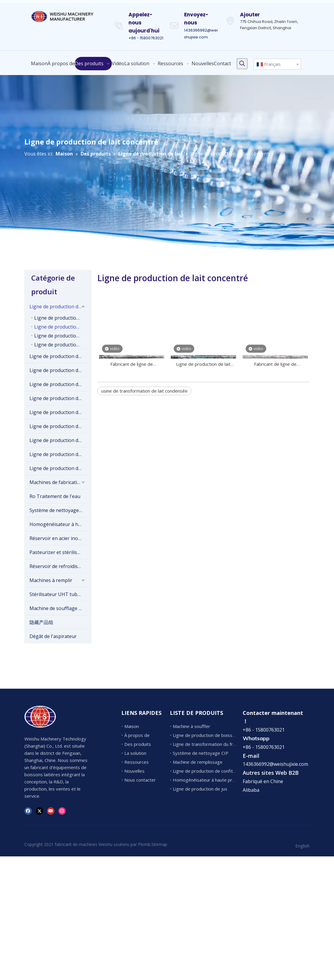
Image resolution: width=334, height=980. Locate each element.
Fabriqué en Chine (263, 781)
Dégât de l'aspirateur (53, 636)
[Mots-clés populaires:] (242, 64)
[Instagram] (62, 811)
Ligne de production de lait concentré (63, 327)
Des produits (138, 744)
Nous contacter (140, 780)
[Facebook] (28, 811)
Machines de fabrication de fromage (60, 482)
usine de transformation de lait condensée (144, 391)
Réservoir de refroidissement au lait (60, 566)
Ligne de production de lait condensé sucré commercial (203, 365)
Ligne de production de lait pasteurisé (63, 318)
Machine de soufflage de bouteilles (60, 608)
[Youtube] (51, 811)
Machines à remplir (51, 580)
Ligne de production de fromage (60, 384)
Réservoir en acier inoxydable (60, 538)
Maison (132, 726)
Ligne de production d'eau (59, 426)
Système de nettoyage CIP (58, 510)
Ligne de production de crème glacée (60, 356)
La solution (135, 753)
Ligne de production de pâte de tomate (60, 440)
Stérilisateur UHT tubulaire (60, 594)
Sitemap (159, 844)
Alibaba (251, 790)
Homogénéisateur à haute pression (60, 524)
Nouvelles (134, 771)
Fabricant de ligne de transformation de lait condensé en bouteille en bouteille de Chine (275, 365)
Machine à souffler (192, 726)
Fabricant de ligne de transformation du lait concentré (131, 365)
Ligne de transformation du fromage (210, 744)
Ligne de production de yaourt (60, 398)
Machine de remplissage (198, 762)
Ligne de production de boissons (60, 370)
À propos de (137, 735)
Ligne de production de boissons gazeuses (60, 454)
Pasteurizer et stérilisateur (59, 552)
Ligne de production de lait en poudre (63, 336)
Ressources (137, 762)
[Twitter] (39, 811)
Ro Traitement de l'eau (55, 496)
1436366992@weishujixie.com (275, 764)
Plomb (144, 844)
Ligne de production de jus (59, 468)
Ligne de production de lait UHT (63, 345)
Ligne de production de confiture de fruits (60, 412)
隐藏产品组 (41, 622)
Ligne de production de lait (59, 307)
